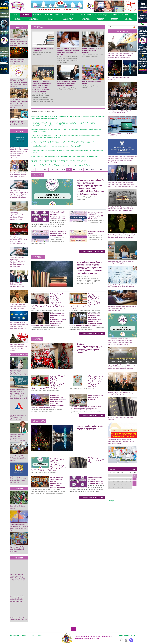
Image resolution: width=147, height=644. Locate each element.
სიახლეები (26, 15)
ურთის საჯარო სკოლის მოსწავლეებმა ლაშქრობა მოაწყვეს (17, 507)
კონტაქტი (14, 635)
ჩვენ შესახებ (28, 635)
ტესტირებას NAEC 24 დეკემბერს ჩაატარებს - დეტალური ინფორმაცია (17, 285)
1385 (51, 170)
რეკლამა (42, 635)
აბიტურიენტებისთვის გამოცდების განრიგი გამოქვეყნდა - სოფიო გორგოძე (19, 372)
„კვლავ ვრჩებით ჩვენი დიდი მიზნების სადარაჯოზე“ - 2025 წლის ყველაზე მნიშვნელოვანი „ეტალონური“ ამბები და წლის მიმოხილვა (19, 83)
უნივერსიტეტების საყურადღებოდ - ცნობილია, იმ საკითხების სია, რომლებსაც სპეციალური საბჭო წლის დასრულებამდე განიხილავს (19, 194)
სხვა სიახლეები (129, 15)
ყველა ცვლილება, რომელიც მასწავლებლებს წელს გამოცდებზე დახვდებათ (18, 417)
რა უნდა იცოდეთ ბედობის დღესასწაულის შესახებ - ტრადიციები (17, 61)
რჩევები (101, 19)
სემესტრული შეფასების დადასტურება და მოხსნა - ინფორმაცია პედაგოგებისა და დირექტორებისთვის (122, 308)
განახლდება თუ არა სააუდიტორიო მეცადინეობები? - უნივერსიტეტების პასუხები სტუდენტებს (63, 142)
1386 (57, 170)
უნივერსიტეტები (69, 15)
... (41, 170)
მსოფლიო (115, 15)
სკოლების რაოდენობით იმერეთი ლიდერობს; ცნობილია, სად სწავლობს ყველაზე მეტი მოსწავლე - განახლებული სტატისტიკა (121, 55)
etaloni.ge (111, 501)
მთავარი (15, 15)
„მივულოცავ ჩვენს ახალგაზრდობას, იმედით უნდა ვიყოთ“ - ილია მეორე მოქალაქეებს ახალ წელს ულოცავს (19, 103)
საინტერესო (68, 19)
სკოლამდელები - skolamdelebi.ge (93, 15)
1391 (86, 170)
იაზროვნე (86, 19)
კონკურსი (129, 19)
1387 (63, 170)
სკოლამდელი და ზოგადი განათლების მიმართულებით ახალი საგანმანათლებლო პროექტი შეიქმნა (65, 157)
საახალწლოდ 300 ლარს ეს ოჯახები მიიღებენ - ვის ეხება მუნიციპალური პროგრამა (18, 175)
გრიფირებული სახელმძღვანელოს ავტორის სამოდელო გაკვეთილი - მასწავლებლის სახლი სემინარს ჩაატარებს (18, 216)
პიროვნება (34, 19)
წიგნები (115, 19)
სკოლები (37, 15)
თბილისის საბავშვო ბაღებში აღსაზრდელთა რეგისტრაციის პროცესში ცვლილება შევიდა (61, 165)
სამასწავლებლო (51, 15)
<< (33, 170)
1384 (46, 170)
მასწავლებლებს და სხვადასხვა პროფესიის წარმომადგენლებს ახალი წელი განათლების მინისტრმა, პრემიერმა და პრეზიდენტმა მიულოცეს (122, 184)
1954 (102, 170)
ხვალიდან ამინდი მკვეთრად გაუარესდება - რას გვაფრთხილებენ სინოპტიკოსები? (59, 161)
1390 (81, 170)
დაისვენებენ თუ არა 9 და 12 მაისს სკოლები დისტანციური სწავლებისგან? (56, 146)
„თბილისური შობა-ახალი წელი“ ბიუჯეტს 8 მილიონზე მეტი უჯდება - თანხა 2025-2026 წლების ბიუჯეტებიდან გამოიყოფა (19, 240)
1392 (92, 170)
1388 (69, 170)
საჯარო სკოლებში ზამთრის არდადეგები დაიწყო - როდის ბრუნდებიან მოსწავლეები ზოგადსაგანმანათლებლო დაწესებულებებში (122, 367)
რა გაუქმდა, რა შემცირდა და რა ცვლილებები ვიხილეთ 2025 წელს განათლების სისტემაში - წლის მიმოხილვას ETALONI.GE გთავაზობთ (121, 209)
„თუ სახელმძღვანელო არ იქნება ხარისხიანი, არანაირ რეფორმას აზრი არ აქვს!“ (18, 306)
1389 (75, 170)
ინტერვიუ (51, 19)
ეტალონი (18, 19)
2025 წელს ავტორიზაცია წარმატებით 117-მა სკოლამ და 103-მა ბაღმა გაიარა (19, 123)
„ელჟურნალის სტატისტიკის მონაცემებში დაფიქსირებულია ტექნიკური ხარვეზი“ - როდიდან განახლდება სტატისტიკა (122, 441)
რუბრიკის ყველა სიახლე (92, 252)
